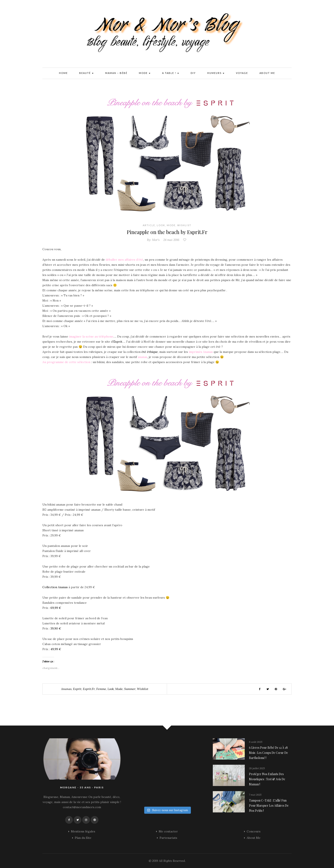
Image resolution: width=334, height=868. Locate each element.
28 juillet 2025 (257, 768)
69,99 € (56, 608)
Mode (145, 73)
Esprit (118, 342)
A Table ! (171, 73)
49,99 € (56, 649)
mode (119, 689)
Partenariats (168, 838)
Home (63, 73)
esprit (77, 689)
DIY (193, 73)
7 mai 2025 (255, 795)
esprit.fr (89, 689)
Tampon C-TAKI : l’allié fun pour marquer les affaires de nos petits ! (269, 805)
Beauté (86, 73)
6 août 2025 (256, 742)
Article (149, 225)
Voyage (242, 73)
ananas (66, 689)
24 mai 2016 (171, 240)
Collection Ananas (55, 587)
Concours (254, 831)
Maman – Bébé (116, 73)
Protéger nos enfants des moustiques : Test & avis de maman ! (267, 779)
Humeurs (216, 73)
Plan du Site (83, 838)
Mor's (156, 240)
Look (161, 225)
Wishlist (184, 225)
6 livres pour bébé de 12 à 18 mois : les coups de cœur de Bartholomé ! (268, 753)
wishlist (143, 689)
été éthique (150, 352)
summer (130, 689)
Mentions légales (83, 831)
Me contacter (168, 831)
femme (101, 689)
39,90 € (56, 628)
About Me (267, 73)
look (111, 689)
